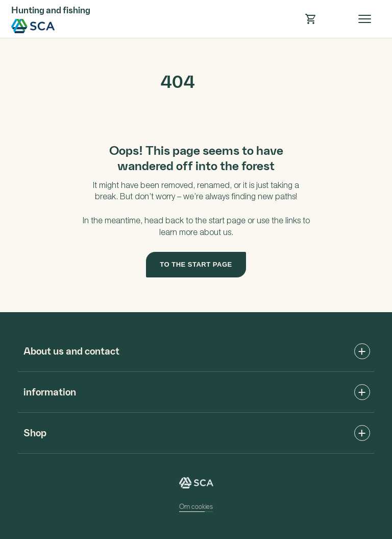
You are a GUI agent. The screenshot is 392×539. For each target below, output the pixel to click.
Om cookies (196, 506)
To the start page (196, 264)
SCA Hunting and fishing (33, 26)
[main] (196, 175)
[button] (310, 19)
